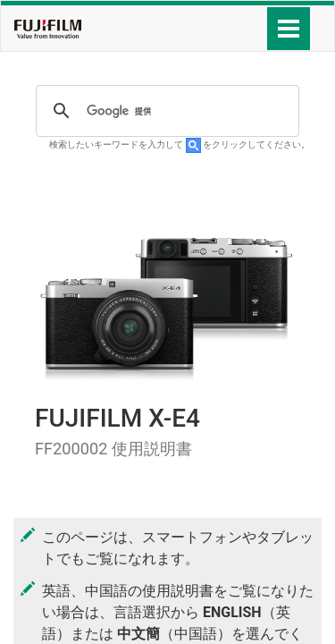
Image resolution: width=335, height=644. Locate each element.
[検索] (165, 111)
